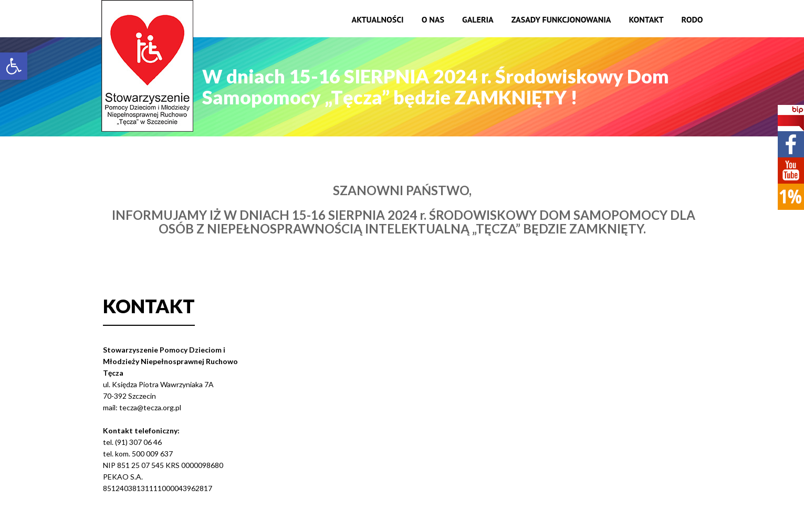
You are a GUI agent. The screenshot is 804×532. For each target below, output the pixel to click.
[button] (14, 66)
